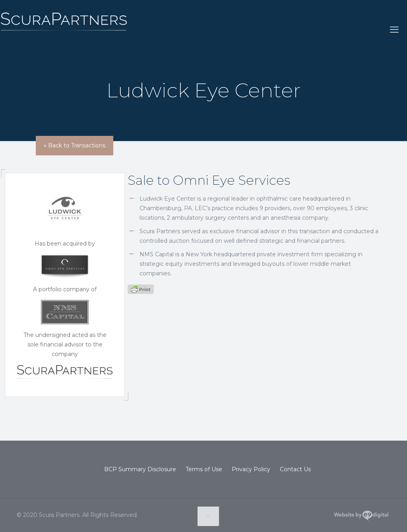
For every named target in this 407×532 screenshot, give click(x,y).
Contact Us (295, 469)
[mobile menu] (394, 30)
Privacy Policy (251, 469)
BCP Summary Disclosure (140, 469)
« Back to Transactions (75, 145)
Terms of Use (204, 469)
